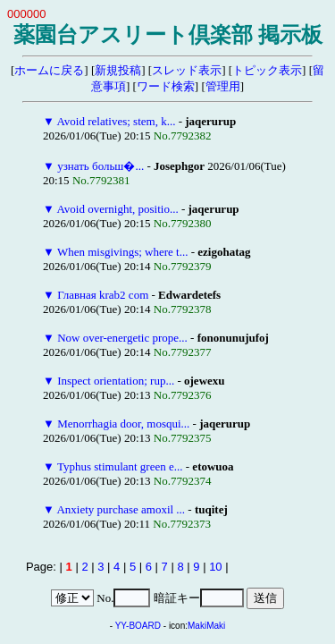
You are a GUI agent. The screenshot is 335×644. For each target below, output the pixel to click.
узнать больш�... (100, 166)
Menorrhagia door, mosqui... (123, 424)
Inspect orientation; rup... (116, 381)
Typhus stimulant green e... (120, 466)
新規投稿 (118, 70)
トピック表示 (267, 70)
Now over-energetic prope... (122, 338)
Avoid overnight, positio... (117, 209)
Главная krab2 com (103, 295)
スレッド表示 (187, 70)
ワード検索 (166, 86)
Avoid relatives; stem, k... (116, 121)
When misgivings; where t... (123, 252)
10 (215, 567)
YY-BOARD (138, 626)
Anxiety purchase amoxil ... (121, 509)
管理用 (223, 86)
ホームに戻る (49, 70)
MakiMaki (206, 626)
